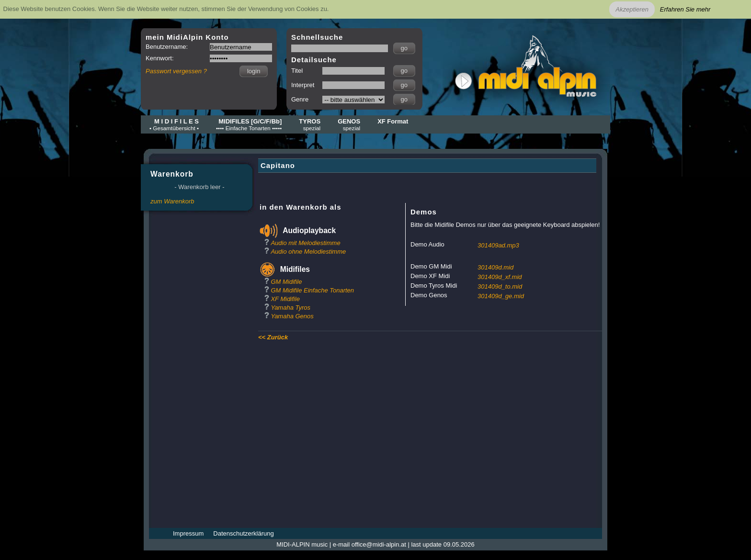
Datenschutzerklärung (243, 533)
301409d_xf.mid (500, 277)
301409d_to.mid (500, 286)
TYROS (310, 124)
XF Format (393, 121)
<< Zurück (273, 337)
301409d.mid (495, 267)
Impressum (188, 533)
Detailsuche (314, 60)
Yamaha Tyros (290, 308)
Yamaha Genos (292, 316)
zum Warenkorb (172, 201)
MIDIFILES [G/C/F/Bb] (249, 124)
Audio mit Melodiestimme (305, 243)
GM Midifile (286, 282)
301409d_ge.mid (501, 296)
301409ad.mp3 (498, 245)
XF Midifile (285, 299)
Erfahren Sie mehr (685, 9)
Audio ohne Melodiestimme (308, 252)
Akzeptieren (632, 9)
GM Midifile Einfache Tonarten (312, 290)
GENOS (349, 124)
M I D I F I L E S (174, 124)
